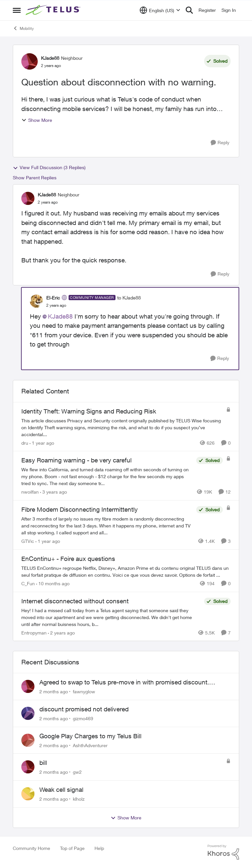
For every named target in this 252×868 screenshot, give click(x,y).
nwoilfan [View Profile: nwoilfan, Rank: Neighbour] (30, 492)
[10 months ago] (53, 583)
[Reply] (220, 143)
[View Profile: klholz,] (28, 794)
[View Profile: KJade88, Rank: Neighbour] (30, 61)
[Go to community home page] (54, 10)
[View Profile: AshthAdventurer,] (28, 740)
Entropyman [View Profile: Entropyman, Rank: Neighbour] (34, 632)
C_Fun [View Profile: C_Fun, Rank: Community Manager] (28, 583)
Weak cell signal (61, 790)
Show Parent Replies (35, 178)
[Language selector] (160, 10)
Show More (37, 120)
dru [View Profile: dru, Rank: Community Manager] (25, 443)
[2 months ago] (54, 691)
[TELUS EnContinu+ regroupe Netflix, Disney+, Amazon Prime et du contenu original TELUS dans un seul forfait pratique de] (126, 571)
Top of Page (72, 848)
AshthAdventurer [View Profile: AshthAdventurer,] (90, 745)
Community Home (31, 848)
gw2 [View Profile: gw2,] (77, 772)
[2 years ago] (61, 632)
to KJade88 (129, 298)
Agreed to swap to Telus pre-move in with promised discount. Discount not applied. (124, 682)
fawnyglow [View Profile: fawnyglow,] (84, 691)
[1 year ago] (42, 443)
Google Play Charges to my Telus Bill (90, 736)
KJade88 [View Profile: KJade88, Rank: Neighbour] (50, 58)
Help (99, 848)
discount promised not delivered (84, 709)
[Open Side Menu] (17, 10)
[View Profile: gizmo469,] (28, 713)
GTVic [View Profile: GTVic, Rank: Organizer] (28, 541)
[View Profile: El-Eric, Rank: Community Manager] (36, 301)
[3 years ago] (53, 492)
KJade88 (60, 316)
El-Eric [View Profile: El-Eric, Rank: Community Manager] (53, 298)
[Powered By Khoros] (223, 852)
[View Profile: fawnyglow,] (28, 686)
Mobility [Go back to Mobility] (23, 28)
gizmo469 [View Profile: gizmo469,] (83, 718)
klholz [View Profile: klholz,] (79, 799)
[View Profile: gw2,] (28, 767)
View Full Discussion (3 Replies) (49, 167)
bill (43, 763)
